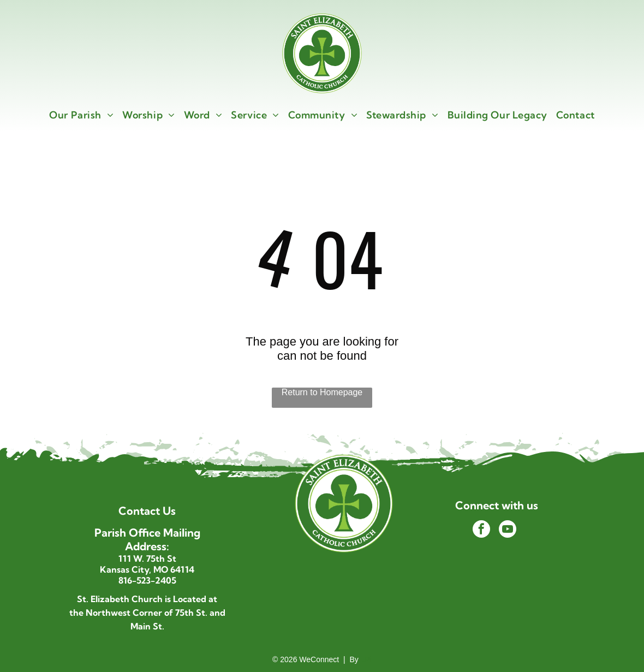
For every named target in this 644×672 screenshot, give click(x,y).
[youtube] (508, 530)
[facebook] (481, 530)
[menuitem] (81, 115)
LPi (366, 659)
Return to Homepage (322, 392)
